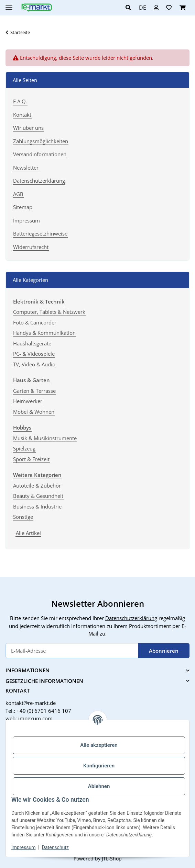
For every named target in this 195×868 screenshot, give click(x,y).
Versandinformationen (40, 154)
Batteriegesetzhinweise (40, 233)
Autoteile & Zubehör (37, 486)
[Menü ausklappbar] (9, 4)
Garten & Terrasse (34, 391)
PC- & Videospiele (34, 354)
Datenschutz (55, 847)
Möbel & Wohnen (34, 412)
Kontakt (22, 115)
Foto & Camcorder (35, 322)
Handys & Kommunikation (44, 333)
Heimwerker (28, 401)
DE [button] (143, 8)
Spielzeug (24, 448)
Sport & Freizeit (31, 459)
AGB (18, 194)
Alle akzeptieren (99, 745)
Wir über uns (28, 128)
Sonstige (23, 517)
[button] (130, 8)
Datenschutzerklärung (39, 181)
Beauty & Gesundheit (38, 496)
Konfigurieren (99, 766)
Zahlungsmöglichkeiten (41, 141)
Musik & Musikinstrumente (45, 438)
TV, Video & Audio (34, 364)
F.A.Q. (20, 101)
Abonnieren (164, 651)
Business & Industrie (37, 506)
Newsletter (26, 168)
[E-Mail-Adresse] (72, 651)
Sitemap (23, 207)
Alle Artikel (28, 533)
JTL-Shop (112, 859)
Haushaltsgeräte (32, 343)
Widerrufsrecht (31, 247)
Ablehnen (99, 786)
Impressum (23, 847)
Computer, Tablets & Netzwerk (49, 312)
